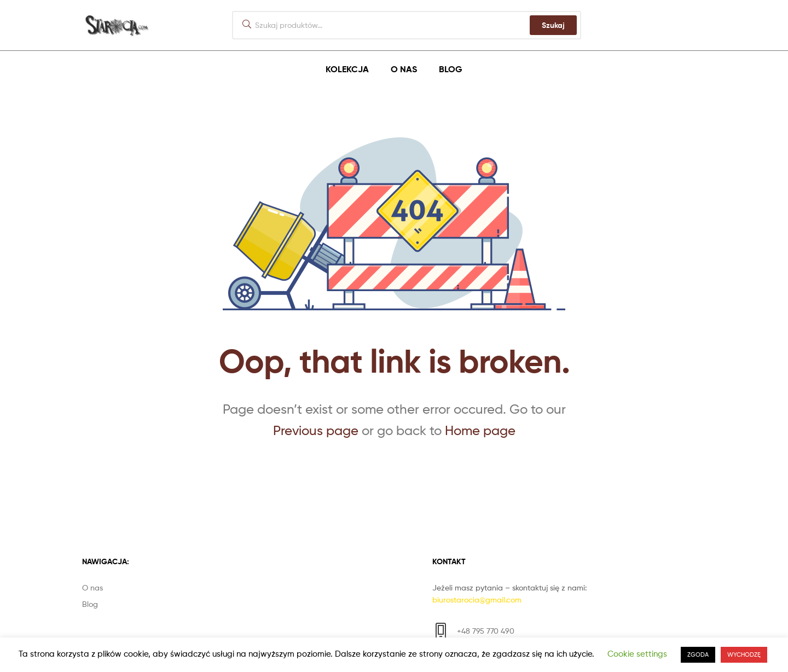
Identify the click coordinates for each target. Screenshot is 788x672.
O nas (404, 69)
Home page (480, 430)
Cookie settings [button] (637, 654)
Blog (451, 69)
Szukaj (553, 25)
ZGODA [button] (698, 654)
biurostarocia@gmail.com (477, 599)
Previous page (316, 430)
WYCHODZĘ (744, 654)
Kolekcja (347, 69)
